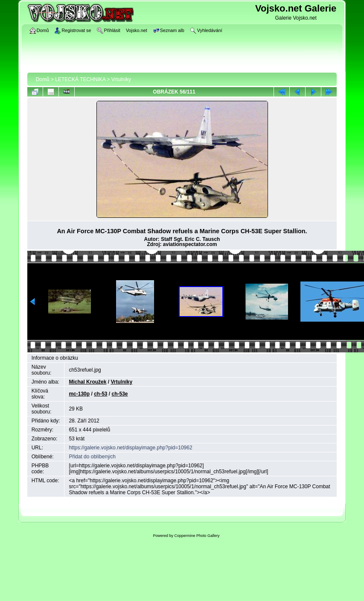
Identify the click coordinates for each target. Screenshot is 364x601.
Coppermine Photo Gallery (197, 536)
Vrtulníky (121, 79)
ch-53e (120, 394)
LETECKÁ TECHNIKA (80, 79)
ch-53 (100, 394)
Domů (43, 79)
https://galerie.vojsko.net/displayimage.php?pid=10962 (130, 448)
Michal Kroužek (87, 382)
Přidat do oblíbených (92, 457)
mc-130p (79, 394)
